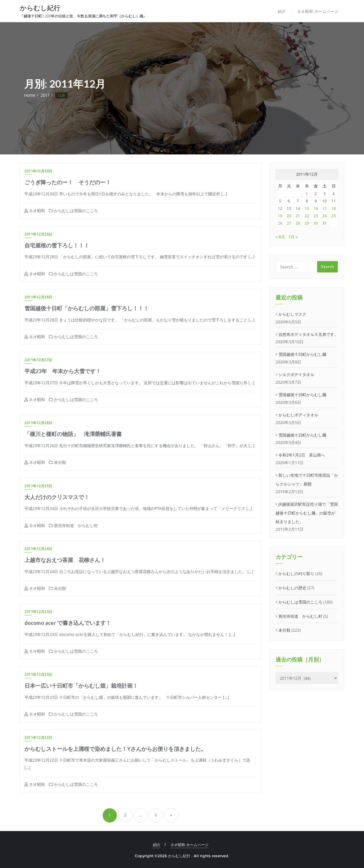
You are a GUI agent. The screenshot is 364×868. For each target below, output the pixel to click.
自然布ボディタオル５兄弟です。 (308, 334)
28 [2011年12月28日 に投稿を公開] (298, 223)
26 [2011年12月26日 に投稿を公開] (280, 223)
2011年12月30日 (38, 171)
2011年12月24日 (38, 549)
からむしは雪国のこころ (73, 211)
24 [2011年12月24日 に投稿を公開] (324, 216)
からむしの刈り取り (296, 573)
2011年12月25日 (38, 486)
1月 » (293, 237)
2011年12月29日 (38, 234)
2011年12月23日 (38, 612)
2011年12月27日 (38, 360)
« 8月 (280, 237)
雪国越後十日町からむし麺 (302, 354)
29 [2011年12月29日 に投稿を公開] (307, 223)
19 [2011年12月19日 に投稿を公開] (280, 216)
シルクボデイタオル (296, 374)
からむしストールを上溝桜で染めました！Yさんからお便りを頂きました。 (115, 749)
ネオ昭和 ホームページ (189, 845)
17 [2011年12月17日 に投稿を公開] (324, 208)
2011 (45, 95)
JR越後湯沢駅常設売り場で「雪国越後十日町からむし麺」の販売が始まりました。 (307, 513)
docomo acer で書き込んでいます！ (68, 623)
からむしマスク (292, 314)
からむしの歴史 (292, 588)
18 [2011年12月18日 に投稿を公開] (334, 208)
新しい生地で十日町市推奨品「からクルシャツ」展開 (307, 480)
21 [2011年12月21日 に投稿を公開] (298, 216)
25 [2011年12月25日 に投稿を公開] (334, 216)
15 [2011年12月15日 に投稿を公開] (307, 208)
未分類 (57, 462)
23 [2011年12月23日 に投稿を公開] (316, 216)
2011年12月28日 (38, 297)
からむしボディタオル (298, 415)
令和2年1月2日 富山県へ (302, 455)
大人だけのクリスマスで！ (57, 497)
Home (30, 95)
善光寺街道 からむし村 (73, 525)
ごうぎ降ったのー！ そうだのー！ (68, 182)
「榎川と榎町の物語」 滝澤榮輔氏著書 (73, 434)
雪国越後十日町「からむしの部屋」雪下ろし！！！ (87, 308)
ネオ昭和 (35, 211)
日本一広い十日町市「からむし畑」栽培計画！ (81, 686)
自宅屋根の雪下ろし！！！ (57, 245)
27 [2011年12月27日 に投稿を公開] (289, 223)
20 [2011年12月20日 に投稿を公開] (289, 216)
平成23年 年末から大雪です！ (63, 371)
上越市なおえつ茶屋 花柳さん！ (65, 560)
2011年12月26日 (38, 423)
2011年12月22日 (38, 738)
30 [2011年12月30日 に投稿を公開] (316, 223)
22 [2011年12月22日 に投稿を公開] (307, 216)
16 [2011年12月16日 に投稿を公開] (316, 208)
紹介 (157, 845)
